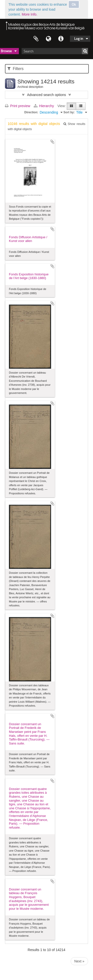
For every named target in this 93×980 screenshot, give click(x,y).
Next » (79, 961)
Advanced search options (46, 95)
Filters (15, 69)
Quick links (61, 39)
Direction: (31, 112)
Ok (74, 4)
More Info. (30, 14)
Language (48, 39)
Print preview (18, 106)
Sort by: (69, 112)
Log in (79, 39)
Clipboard (36, 39)
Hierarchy (44, 106)
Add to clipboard (52, 142)
